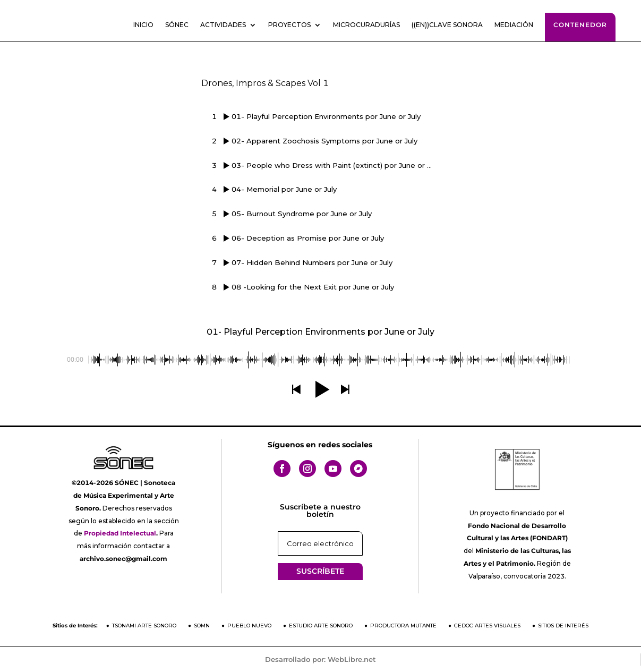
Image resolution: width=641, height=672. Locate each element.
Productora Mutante (403, 626)
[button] (296, 390)
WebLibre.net (352, 659)
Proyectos (289, 25)
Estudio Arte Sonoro (321, 626)
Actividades (223, 25)
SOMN (202, 626)
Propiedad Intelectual (120, 533)
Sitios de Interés (563, 626)
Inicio (143, 25)
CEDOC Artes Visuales (487, 626)
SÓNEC (177, 25)
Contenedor (580, 25)
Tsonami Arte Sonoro (144, 626)
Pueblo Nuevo (249, 626)
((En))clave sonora (447, 25)
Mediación (514, 25)
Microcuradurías (366, 25)
